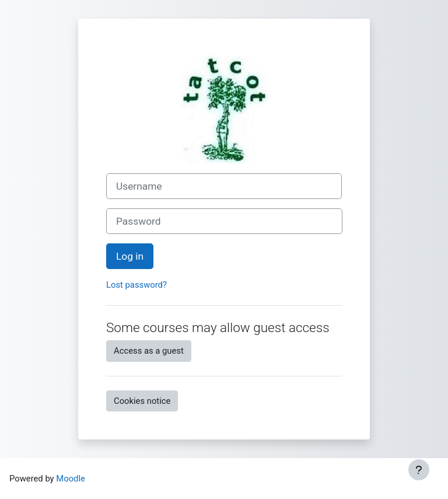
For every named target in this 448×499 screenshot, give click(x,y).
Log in (130, 256)
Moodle (71, 479)
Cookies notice (142, 401)
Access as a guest (149, 351)
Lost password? (136, 285)
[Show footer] (419, 470)
